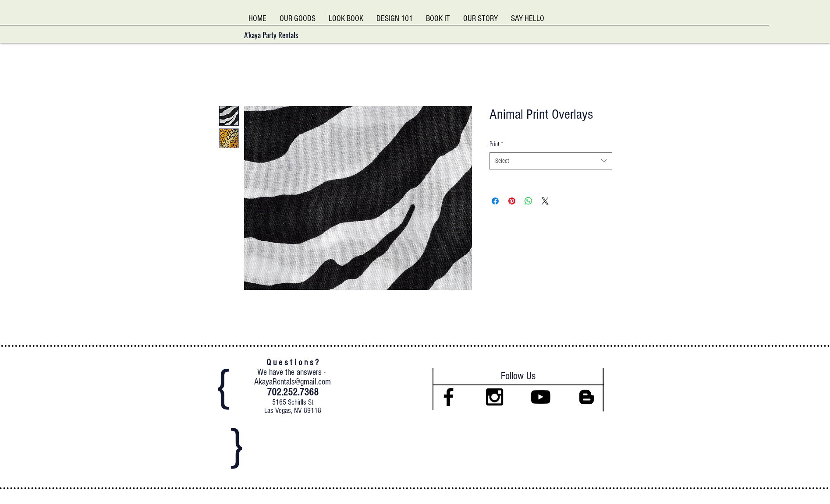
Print (496, 144)
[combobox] (551, 161)
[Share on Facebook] (495, 201)
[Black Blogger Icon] (587, 397)
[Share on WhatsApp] (529, 201)
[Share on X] (545, 201)
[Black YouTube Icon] (541, 397)
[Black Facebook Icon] (449, 397)
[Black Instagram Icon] (495, 397)
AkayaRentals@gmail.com (293, 382)
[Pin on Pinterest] (512, 201)
